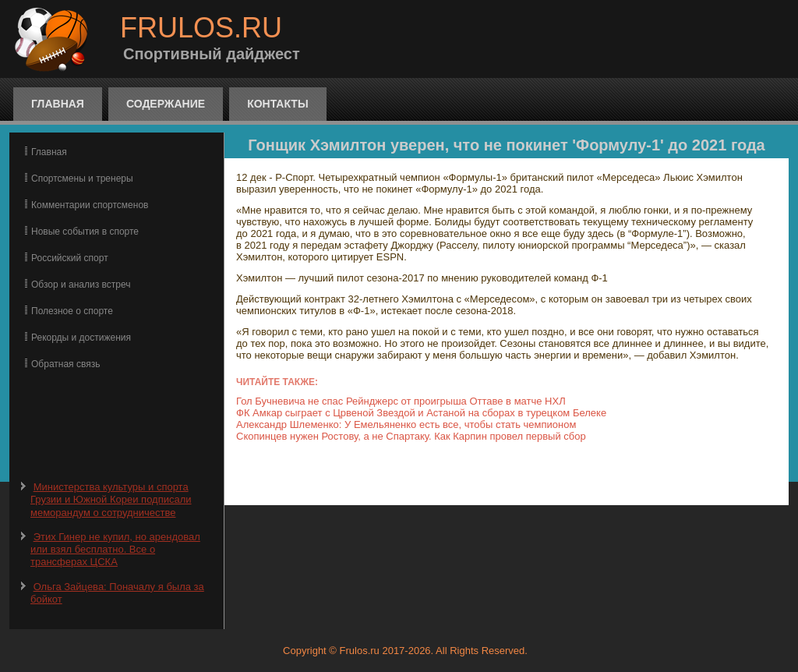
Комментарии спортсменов (90, 205)
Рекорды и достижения (81, 338)
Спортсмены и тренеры (82, 179)
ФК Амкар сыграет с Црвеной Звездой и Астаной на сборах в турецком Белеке (421, 413)
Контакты (277, 104)
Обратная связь (65, 364)
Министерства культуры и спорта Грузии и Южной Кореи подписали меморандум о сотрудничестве (111, 500)
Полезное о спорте (72, 311)
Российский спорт (70, 258)
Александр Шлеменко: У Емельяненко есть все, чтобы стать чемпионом (406, 424)
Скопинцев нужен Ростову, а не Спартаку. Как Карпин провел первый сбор (411, 436)
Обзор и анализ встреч (81, 285)
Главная (58, 104)
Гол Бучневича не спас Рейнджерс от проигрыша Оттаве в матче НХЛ (401, 401)
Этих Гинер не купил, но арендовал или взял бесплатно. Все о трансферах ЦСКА (115, 550)
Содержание (166, 104)
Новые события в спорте (85, 232)
